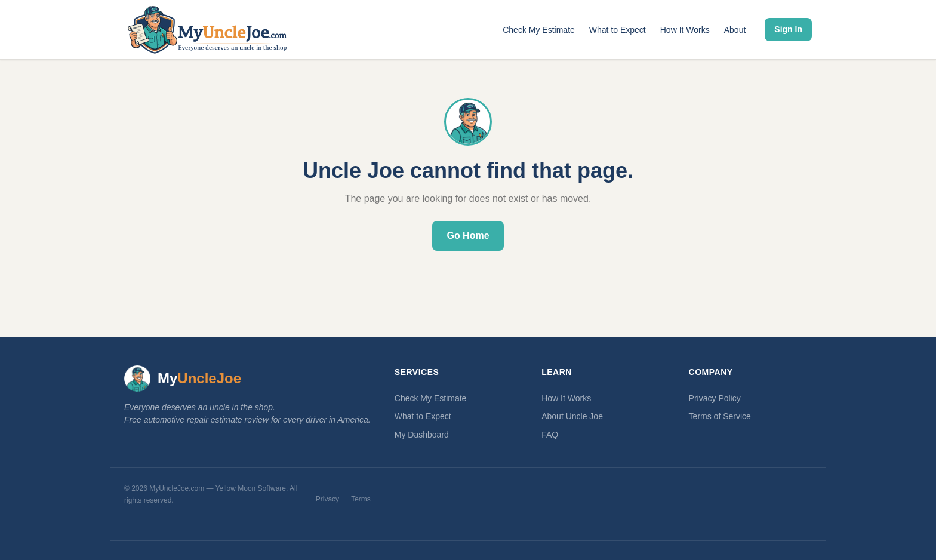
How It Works (685, 30)
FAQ (550, 435)
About (735, 30)
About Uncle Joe (572, 416)
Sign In (788, 29)
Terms (361, 499)
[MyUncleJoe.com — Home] (207, 30)
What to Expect (618, 30)
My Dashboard (422, 435)
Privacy (327, 499)
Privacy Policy (715, 398)
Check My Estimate (539, 30)
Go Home (468, 236)
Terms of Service (720, 416)
